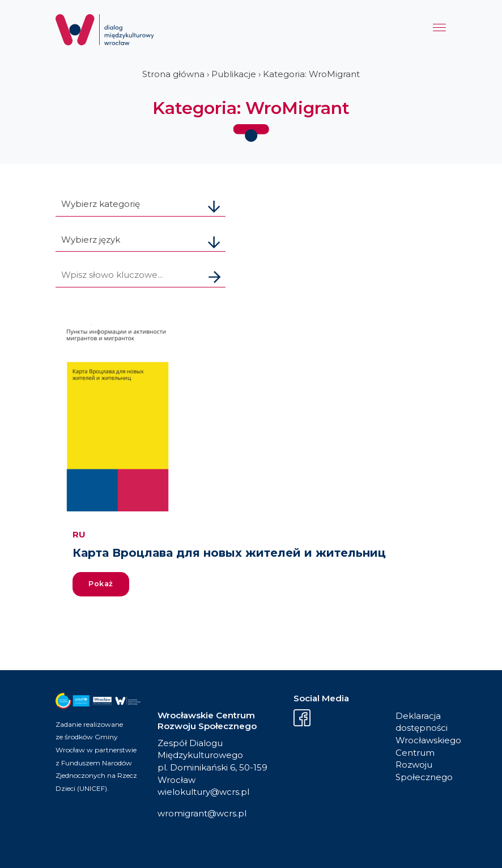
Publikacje (234, 74)
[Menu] (439, 30)
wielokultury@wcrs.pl (203, 792)
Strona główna (173, 74)
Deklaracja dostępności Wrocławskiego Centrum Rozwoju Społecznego (421, 746)
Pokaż (101, 584)
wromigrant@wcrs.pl (202, 813)
